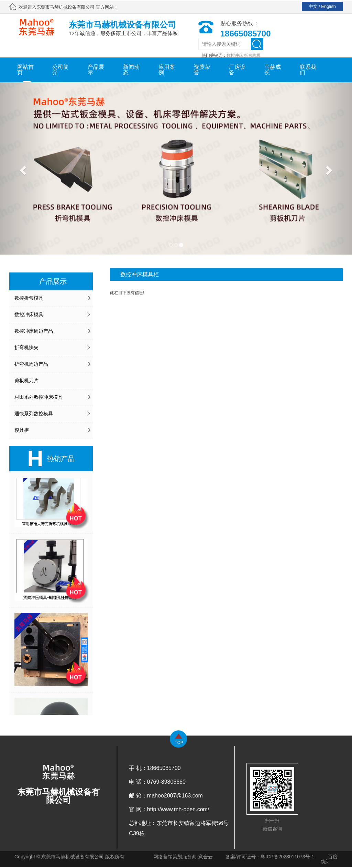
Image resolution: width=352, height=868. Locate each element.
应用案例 (167, 70)
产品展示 (96, 70)
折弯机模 (252, 55)
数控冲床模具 (29, 314)
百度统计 (329, 859)
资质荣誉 (202, 70)
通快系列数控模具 (34, 414)
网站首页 (25, 70)
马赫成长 (273, 70)
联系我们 (308, 70)
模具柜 (22, 430)
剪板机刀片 (26, 381)
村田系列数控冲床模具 (38, 397)
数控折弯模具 (29, 298)
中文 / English (322, 6)
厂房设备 (237, 70)
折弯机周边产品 (31, 364)
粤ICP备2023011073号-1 (287, 857)
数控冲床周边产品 (34, 331)
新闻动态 (131, 70)
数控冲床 (235, 55)
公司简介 (60, 70)
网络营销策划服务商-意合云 (183, 857)
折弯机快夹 (26, 347)
